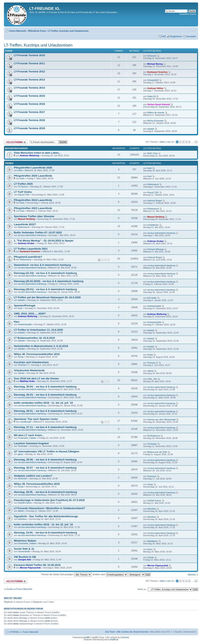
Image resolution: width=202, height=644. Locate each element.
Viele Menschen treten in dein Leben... (37, 153)
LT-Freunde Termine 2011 (29, 63)
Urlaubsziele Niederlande (29, 370)
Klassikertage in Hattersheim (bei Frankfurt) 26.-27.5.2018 (49, 500)
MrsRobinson (154, 436)
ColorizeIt (125, 637)
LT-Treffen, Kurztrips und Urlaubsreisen (68, 31)
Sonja (21, 357)
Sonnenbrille (24, 551)
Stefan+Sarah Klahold (159, 104)
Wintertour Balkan (25, 541)
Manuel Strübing (26, 219)
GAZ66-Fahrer (25, 503)
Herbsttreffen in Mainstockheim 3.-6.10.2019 (41, 346)
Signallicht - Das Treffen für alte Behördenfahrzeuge (46, 516)
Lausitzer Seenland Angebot (31, 443)
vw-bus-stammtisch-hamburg (32, 235)
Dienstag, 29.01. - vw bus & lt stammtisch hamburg (45, 411)
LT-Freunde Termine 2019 (29, 128)
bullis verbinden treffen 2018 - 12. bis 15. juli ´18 (43, 524)
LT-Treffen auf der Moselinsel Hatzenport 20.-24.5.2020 (47, 297)
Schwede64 (153, 80)
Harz (17, 322)
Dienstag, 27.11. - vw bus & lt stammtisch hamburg (45, 427)
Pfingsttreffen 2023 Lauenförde (33, 208)
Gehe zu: (142, 589)
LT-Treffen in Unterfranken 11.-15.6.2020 (38, 330)
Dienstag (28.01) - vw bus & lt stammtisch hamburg (45, 289)
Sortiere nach (110, 574)
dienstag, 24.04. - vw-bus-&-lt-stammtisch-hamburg (45, 533)
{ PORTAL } (15, 632)
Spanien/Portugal (24, 305)
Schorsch (152, 56)
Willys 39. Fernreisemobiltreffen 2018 (37, 484)
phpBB (87, 637)
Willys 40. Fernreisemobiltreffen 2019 (37, 354)
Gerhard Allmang (156, 249)
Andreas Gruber (26, 243)
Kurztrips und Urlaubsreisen (31, 362)
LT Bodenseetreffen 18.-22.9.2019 (34, 338)
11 (196, 142)
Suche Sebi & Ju (24, 549)
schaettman (153, 225)
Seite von (167, 142)
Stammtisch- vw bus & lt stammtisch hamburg (42, 265)
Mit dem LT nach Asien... (29, 435)
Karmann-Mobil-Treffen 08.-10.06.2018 (37, 565)
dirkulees (152, 509)
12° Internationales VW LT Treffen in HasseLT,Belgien (47, 451)
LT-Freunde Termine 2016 (29, 104)
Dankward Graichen (158, 72)
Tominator (23, 446)
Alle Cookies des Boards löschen (133, 632)
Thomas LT (23, 365)
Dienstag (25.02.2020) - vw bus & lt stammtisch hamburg (49, 281)
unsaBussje (26, 422)
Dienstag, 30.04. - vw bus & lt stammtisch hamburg (45, 387)
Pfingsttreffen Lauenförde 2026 (33, 168)
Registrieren (176, 36)
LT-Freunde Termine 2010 (29, 55)
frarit (20, 170)
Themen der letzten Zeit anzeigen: (66, 574)
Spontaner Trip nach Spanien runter (36, 419)
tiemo (150, 549)
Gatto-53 (152, 96)
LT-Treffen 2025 (23, 184)
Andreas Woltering (30, 155)
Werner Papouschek (30, 568)
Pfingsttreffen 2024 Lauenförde (33, 200)
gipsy (21, 454)
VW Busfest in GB (25, 557)
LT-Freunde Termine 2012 (29, 72)
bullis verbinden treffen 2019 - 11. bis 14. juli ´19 (43, 403)
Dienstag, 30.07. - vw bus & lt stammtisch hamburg (45, 468)
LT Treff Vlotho (23, 192)
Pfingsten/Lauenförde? (28, 257)
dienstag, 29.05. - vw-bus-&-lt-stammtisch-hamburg (45, 492)
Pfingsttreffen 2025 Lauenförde (33, 176)
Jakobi (21, 373)
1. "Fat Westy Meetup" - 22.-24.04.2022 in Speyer (44, 241)
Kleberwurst (153, 184)
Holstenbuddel (154, 306)
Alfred (21, 511)
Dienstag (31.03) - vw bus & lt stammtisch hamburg (45, 273)
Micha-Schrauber (156, 121)
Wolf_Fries (152, 153)
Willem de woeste (156, 113)
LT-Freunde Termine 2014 (29, 88)
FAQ (164, 36)
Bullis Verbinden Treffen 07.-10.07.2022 (38, 233)
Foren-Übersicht (18, 31)
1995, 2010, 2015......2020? (30, 314)
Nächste (192, 575)
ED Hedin (152, 298)
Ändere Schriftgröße (193, 30)
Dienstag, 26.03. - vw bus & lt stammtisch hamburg (45, 395)
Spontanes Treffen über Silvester (34, 216)
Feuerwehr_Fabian (27, 438)
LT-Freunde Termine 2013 (29, 80)
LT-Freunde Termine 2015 (29, 96)
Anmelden (191, 36)
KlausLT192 (24, 195)
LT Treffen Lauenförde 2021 (31, 249)
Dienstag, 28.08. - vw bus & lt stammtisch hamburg (45, 460)
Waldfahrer (153, 541)
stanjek (151, 129)
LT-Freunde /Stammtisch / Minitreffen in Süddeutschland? (49, 508)
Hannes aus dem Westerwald (161, 420)
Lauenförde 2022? (25, 224)
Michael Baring (155, 64)
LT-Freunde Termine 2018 (29, 120)
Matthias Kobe (27, 381)
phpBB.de (114, 640)
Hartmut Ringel (155, 201)
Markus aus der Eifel (157, 452)
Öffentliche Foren (37, 31)
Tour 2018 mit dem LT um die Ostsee (36, 378)
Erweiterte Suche (188, 14)
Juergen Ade (24, 560)
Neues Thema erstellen (16, 142)
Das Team (110, 632)
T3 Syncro (23, 187)
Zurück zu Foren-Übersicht (19, 589)
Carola (151, 557)
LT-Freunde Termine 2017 (29, 112)
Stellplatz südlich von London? (33, 476)
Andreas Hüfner (156, 88)
